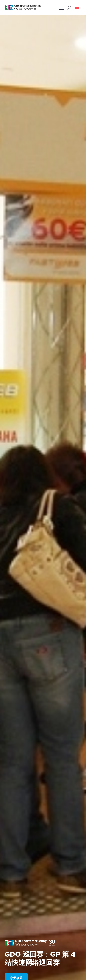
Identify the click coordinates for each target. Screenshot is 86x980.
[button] (77, 8)
